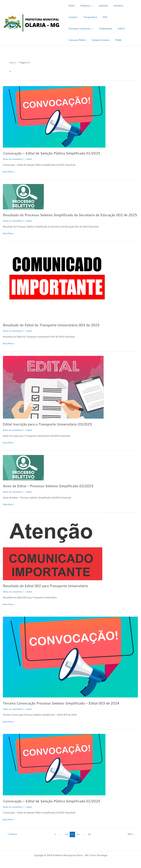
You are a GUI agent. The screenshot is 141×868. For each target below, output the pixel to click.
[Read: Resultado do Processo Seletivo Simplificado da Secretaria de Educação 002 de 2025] (23, 196)
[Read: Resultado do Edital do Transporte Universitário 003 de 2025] (57, 287)
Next (131, 839)
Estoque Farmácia (77, 40)
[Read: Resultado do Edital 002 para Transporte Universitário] (53, 553)
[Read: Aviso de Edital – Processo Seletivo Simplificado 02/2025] (23, 472)
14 (78, 839)
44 (90, 839)
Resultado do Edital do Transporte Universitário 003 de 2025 (56, 330)
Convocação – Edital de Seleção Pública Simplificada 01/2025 (56, 153)
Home (71, 6)
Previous (12, 839)
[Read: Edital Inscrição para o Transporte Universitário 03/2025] (53, 392)
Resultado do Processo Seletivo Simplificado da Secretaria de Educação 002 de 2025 (69, 217)
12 (67, 839)
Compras (127, 6)
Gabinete (100, 6)
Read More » (9, 172)
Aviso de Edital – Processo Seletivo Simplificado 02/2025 (53, 491)
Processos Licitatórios (107, 17)
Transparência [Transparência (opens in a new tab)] (75, 17)
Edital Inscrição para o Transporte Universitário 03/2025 (52, 429)
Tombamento (74, 29)
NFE (88, 17)
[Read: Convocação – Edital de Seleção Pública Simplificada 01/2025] (54, 117)
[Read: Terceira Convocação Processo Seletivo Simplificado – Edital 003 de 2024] (70, 662)
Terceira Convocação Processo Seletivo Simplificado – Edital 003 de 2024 (67, 708)
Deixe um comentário (13, 159)
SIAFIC (89, 29)
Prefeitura (84, 6)
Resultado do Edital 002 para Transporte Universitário (50, 591)
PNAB (93, 40)
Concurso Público (105, 29)
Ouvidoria (113, 6)
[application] (89, 6)
